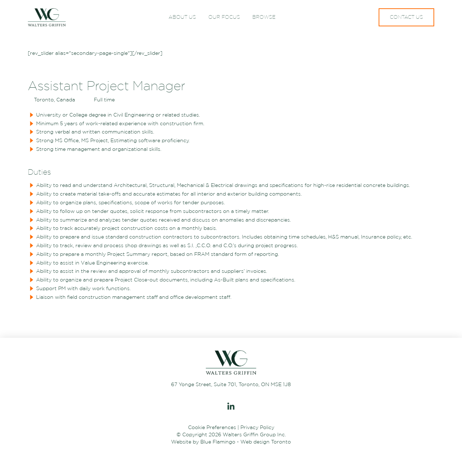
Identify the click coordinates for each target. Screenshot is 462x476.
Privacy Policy (257, 427)
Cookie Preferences (212, 427)
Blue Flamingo (218, 442)
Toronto (281, 442)
